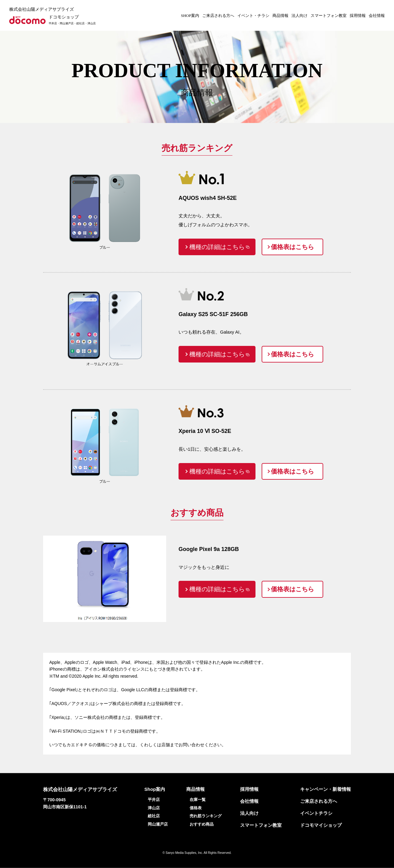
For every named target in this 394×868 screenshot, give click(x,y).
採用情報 (358, 16)
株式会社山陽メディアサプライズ (42, 9)
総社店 (154, 816)
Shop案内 (155, 789)
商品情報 (280, 16)
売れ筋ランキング (206, 816)
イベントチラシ (316, 813)
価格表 (196, 808)
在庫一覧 (198, 800)
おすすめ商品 (202, 824)
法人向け (300, 16)
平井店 (154, 800)
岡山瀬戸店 (158, 824)
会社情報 (377, 16)
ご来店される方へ (218, 16)
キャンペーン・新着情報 (326, 789)
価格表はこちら (292, 247)
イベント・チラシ (253, 16)
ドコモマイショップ (321, 825)
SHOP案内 (190, 16)
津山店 (154, 808)
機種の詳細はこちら (217, 247)
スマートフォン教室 (329, 16)
